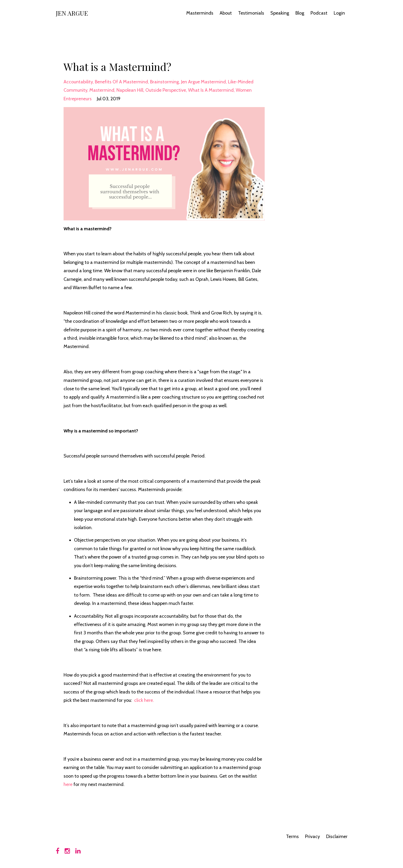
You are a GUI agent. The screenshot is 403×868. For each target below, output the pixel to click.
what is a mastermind (211, 90)
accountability (78, 82)
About (226, 13)
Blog (300, 13)
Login (339, 13)
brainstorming (165, 82)
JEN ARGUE (72, 13)
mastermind (102, 90)
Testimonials (251, 13)
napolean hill (130, 90)
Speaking (280, 13)
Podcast (319, 13)
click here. (144, 700)
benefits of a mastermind (121, 82)
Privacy (312, 836)
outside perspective (166, 90)
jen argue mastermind (203, 82)
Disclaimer (337, 836)
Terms (292, 836)
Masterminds (200, 13)
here (68, 784)
